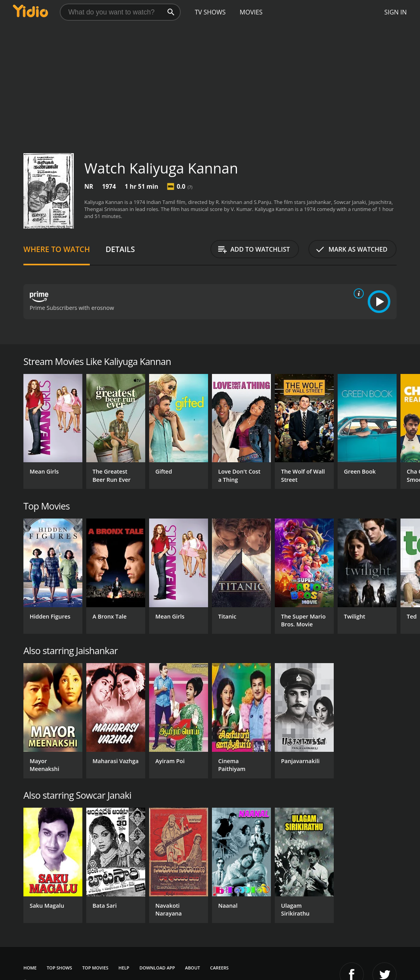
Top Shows (60, 968)
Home (30, 968)
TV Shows (210, 12)
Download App (157, 968)
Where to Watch (57, 249)
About (192, 968)
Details (120, 249)
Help (124, 968)
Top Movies (95, 968)
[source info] (357, 293)
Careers (219, 968)
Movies (251, 12)
